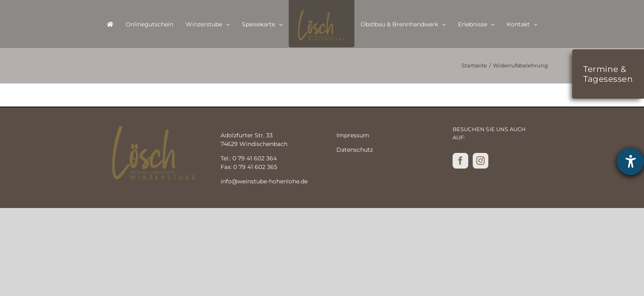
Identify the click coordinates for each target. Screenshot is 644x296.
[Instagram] (481, 161)
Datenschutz (355, 150)
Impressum (353, 135)
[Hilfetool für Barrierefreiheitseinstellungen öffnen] (630, 162)
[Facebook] (460, 161)
